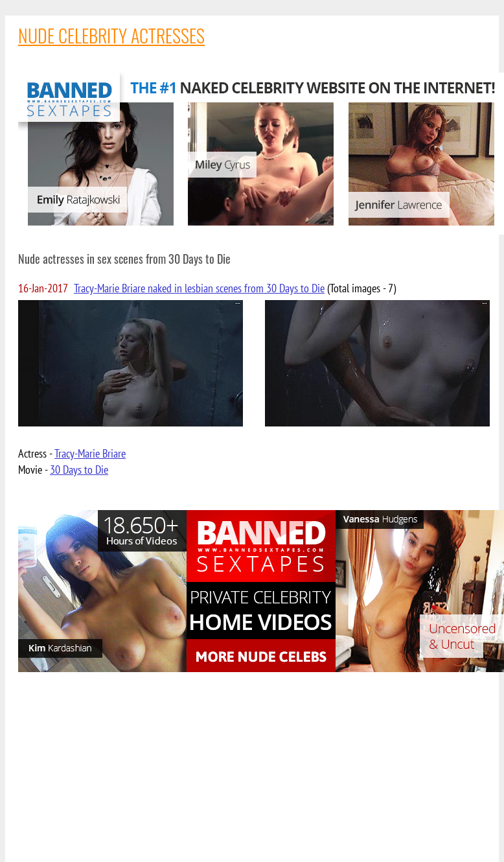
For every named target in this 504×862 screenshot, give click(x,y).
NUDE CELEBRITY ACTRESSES (111, 35)
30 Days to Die (79, 470)
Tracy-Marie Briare (90, 453)
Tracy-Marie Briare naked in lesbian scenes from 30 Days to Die (199, 288)
